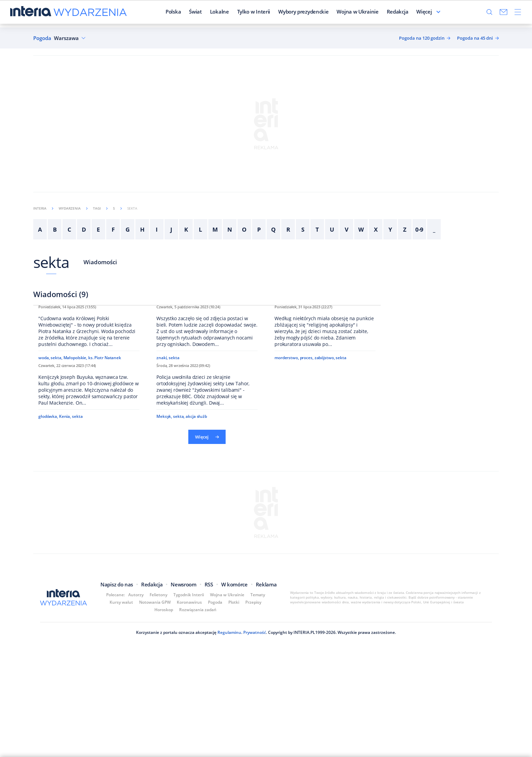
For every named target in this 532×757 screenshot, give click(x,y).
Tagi (100, 208)
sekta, (56, 451)
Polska (156, 13)
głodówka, (48, 610)
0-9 (420, 229)
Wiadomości (100, 262)
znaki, (162, 458)
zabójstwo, (325, 451)
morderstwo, (287, 451)
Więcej (441, 13)
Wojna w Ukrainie (340, 13)
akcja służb (196, 617)
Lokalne (202, 13)
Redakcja (380, 13)
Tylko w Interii (236, 13)
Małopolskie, (75, 451)
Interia (43, 208)
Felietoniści (412, 13)
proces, (307, 451)
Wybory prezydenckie (286, 13)
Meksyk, (164, 617)
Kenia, (65, 610)
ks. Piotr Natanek (105, 451)
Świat (178, 13)
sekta (51, 262)
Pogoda (42, 38)
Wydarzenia (73, 208)
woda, (44, 451)
